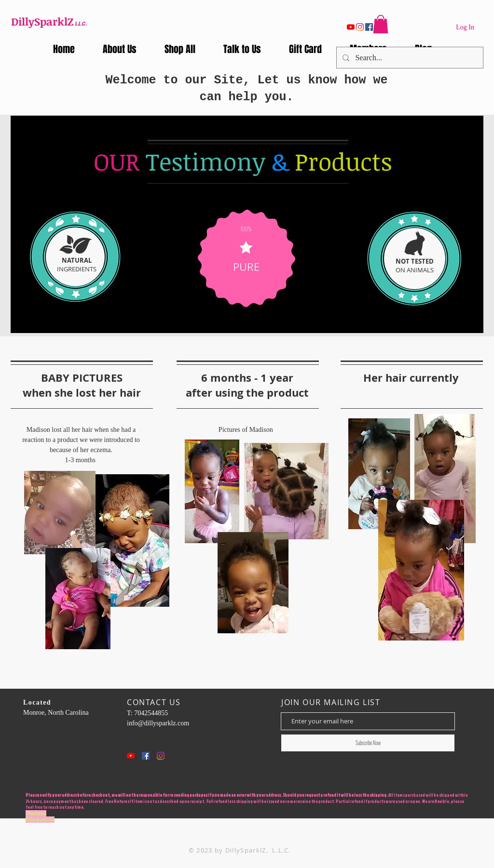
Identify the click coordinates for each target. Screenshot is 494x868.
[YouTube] (351, 27)
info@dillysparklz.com (158, 723)
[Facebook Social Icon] (146, 756)
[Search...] (409, 58)
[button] (381, 24)
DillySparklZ (42, 21)
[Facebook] (369, 27)
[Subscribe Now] (368, 743)
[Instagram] (360, 27)
